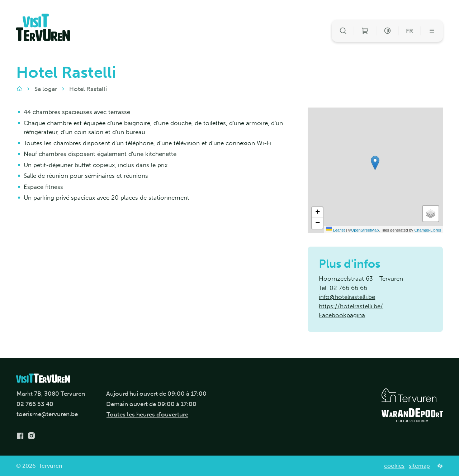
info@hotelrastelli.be (347, 297)
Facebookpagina (342, 315)
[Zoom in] (317, 213)
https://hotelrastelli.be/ (351, 306)
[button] (375, 163)
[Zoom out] (317, 223)
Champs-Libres (428, 230)
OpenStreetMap (365, 230)
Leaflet (335, 230)
